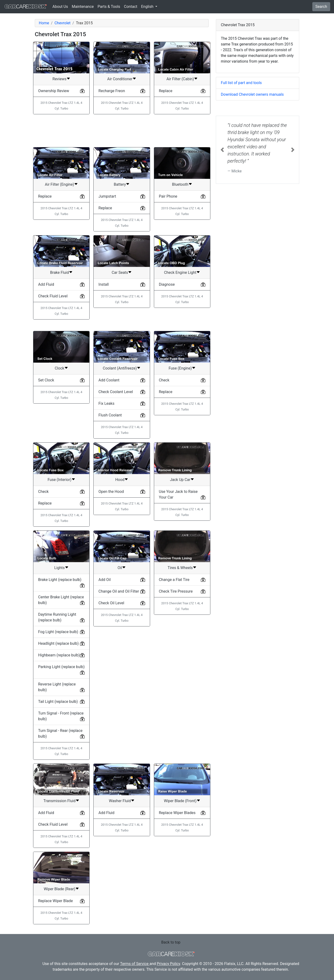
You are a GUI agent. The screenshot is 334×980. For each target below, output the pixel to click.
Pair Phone (168, 196)
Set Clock (46, 380)
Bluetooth (180, 184)
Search (321, 7)
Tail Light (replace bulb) (58, 702)
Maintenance (83, 7)
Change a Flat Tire (174, 580)
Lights (60, 568)
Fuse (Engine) (180, 368)
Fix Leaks (106, 403)
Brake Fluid (59, 272)
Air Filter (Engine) (59, 184)
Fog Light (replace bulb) (58, 632)
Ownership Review (54, 91)
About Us (60, 7)
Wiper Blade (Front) (180, 801)
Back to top (171, 942)
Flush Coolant (110, 415)
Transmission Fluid (59, 801)
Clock (60, 368)
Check (164, 380)
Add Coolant (109, 380)
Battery (120, 184)
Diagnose (167, 284)
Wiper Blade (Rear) (59, 889)
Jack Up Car (180, 480)
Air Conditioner (120, 79)
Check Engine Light (180, 272)
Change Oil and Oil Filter (119, 591)
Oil (120, 568)
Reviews (59, 79)
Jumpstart (107, 196)
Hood (120, 480)
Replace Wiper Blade (56, 901)
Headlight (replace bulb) (58, 643)
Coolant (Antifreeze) (120, 368)
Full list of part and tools (241, 83)
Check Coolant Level (116, 392)
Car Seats (120, 272)
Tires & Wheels (180, 568)
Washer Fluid (120, 801)
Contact (131, 7)
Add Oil (104, 580)
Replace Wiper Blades (177, 813)
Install (104, 284)
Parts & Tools (109, 7)
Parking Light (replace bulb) (61, 667)
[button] (222, 150)
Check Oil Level (111, 603)
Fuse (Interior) (60, 480)
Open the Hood (111, 492)
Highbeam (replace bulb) (59, 655)
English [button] (148, 7)
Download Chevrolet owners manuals (252, 94)
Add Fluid (46, 284)
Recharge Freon (112, 91)
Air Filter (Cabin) (180, 79)
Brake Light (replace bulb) (60, 580)
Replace (166, 91)
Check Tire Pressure (176, 591)
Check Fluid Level (53, 296)
